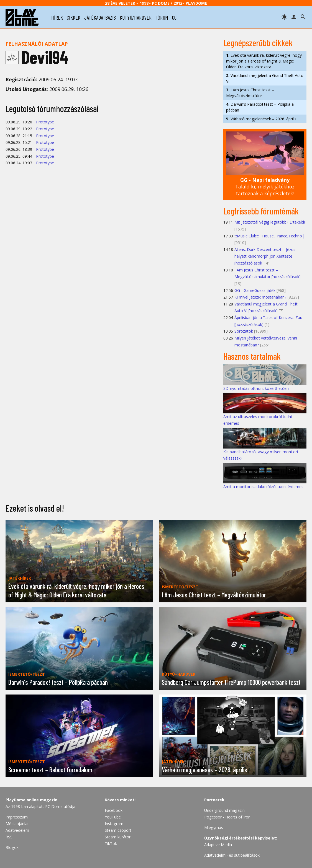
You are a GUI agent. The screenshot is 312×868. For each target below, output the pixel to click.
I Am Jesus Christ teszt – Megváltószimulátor (250, 93)
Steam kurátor (118, 837)
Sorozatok (244, 331)
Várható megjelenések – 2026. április (261, 119)
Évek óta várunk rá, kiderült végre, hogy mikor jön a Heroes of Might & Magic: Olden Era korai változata (264, 61)
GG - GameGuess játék (255, 290)
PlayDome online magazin (31, 800)
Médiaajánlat (17, 824)
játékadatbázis (100, 17)
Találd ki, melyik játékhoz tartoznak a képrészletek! (265, 187)
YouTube (113, 817)
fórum (162, 17)
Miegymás (214, 827)
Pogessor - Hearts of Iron (227, 817)
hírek (57, 17)
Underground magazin (224, 810)
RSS (9, 837)
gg (174, 17)
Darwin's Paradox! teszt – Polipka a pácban (260, 107)
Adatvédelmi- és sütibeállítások (232, 855)
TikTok (111, 844)
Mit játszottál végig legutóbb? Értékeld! (270, 222)
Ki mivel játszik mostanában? (260, 297)
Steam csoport (118, 830)
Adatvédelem (17, 830)
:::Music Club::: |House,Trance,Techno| (269, 236)
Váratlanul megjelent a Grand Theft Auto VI (265, 78)
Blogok (12, 847)
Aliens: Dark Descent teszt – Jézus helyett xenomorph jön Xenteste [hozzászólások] (265, 256)
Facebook (114, 810)
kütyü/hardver (136, 17)
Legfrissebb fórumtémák (261, 211)
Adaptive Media (218, 845)
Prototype (45, 122)
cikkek (74, 17)
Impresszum (17, 817)
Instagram (114, 824)
